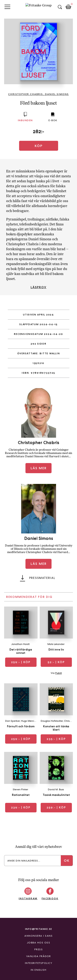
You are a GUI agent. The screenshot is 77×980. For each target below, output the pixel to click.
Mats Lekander (56, 644)
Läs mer (39, 468)
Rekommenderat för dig (29, 597)
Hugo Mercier (29, 721)
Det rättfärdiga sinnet (21, 651)
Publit (59, 673)
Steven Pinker (20, 789)
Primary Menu (7, 7)
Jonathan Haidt (20, 644)
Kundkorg (68, 7)
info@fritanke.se (39, 929)
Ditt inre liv (56, 649)
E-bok (53, 120)
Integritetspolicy (39, 963)
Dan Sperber (12, 721)
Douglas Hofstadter (52, 721)
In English (39, 970)
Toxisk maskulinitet (56, 795)
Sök (60, 7)
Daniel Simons (57, 94)
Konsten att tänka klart (56, 728)
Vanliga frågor (39, 956)
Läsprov (38, 287)
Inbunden (25, 120)
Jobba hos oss (39, 943)
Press (39, 949)
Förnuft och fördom (21, 726)
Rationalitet (21, 795)
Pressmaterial (42, 578)
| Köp (21, 662)
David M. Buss (56, 789)
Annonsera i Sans (38, 936)
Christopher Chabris (26, 94)
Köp (39, 146)
